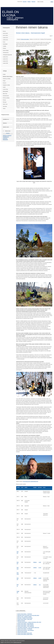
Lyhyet (4, 87)
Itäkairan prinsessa (21, 621)
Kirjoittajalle (5, 44)
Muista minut (8, 131)
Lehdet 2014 (5, 38)
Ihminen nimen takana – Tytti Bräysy (25, 614)
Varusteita (5, 106)
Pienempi (33, 2)
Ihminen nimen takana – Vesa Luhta (25, 619)
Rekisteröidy (5, 140)
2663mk (35, 585)
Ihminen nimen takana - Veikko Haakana (26, 625)
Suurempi (25, 2)
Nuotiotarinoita (6, 96)
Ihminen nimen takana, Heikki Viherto (25, 634)
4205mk (35, 568)
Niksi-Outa (5, 94)
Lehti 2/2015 (5, 33)
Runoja (4, 100)
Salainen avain (6, 127)
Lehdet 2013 (5, 40)
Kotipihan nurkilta (6, 85)
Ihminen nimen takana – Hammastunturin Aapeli (30, 33)
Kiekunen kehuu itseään (22, 632)
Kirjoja (4, 81)
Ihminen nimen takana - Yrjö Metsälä (25, 629)
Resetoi (29, 2)
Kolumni (4, 83)
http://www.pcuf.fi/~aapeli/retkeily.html (31, 481)
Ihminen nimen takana (8, 76)
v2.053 (40, 578)
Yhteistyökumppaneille (7, 55)
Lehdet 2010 (5, 61)
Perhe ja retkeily (6, 98)
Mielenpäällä (5, 91)
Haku (52, 2)
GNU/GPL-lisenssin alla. (17, 642)
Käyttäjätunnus (6, 119)
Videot (4, 109)
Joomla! (2, 642)
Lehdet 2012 (5, 57)
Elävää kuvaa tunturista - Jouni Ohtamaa (26, 630)
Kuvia (4, 42)
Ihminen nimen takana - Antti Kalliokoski (25, 623)
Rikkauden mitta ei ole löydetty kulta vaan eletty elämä (28, 615)
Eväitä (4, 74)
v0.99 (40, 562)
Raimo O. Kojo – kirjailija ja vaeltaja (25, 617)
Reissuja (5, 102)
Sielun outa (5, 104)
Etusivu (4, 31)
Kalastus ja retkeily (7, 79)
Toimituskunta (6, 53)
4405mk (35, 578)
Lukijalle (4, 46)
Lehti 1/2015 (5, 36)
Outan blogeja (6, 50)
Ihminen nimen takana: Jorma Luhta (25, 633)
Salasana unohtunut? (7, 136)
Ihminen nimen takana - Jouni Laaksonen (26, 626)
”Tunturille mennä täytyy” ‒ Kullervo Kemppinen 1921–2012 (29, 622)
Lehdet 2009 (5, 63)
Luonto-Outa (5, 89)
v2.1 (40, 585)
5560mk (35, 562)
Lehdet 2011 (5, 59)
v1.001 (40, 568)
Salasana (5, 123)
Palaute (4, 48)
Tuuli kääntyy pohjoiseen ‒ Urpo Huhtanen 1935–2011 (28, 627)
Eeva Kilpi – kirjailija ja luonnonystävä (25, 618)
